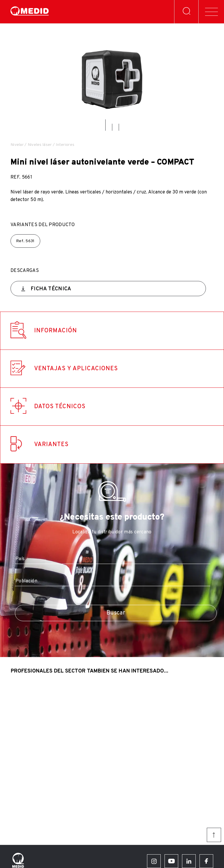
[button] (105, 125)
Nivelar (17, 145)
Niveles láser (40, 145)
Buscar (116, 613)
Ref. (25, 241)
